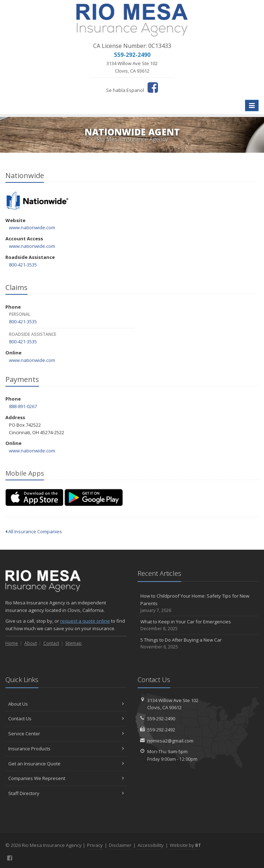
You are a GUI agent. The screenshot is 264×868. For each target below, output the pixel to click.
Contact (51, 643)
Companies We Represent (66, 778)
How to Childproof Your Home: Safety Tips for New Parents (198, 603)
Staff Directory (66, 793)
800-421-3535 (23, 265)
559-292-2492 (161, 730)
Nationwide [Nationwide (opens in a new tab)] (37, 201)
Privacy (95, 845)
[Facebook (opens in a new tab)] (153, 87)
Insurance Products (66, 749)
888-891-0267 (23, 406)
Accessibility (151, 845)
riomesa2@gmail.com (170, 741)
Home (12, 643)
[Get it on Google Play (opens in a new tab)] (94, 497)
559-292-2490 (161, 719)
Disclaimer (120, 845)
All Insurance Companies (34, 531)
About (31, 643)
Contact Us (66, 719)
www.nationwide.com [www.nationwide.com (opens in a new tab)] (32, 227)
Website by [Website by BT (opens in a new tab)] (185, 845)
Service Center (66, 734)
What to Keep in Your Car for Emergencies (198, 625)
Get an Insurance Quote (66, 764)
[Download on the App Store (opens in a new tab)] (34, 497)
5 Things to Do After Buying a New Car (198, 644)
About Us (66, 704)
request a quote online (85, 621)
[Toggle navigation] (252, 106)
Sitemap (73, 643)
